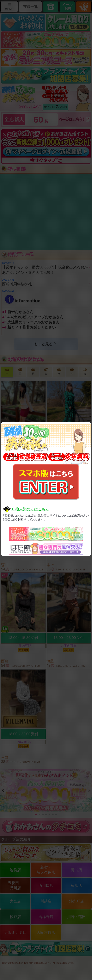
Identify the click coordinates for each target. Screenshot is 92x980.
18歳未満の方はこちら (30, 509)
